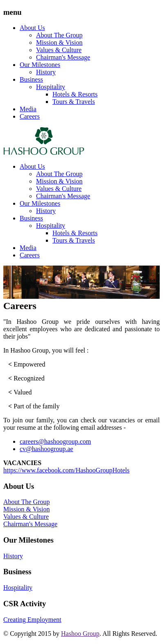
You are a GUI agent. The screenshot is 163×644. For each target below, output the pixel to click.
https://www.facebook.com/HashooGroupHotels (66, 470)
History (46, 72)
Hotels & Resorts (75, 94)
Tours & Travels (74, 102)
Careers (30, 116)
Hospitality (51, 87)
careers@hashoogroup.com (55, 441)
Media (28, 109)
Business (31, 79)
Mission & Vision (59, 42)
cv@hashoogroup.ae (46, 449)
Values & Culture (59, 50)
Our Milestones (40, 65)
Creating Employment (32, 620)
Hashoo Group (80, 634)
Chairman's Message (63, 57)
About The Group (59, 35)
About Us (32, 28)
